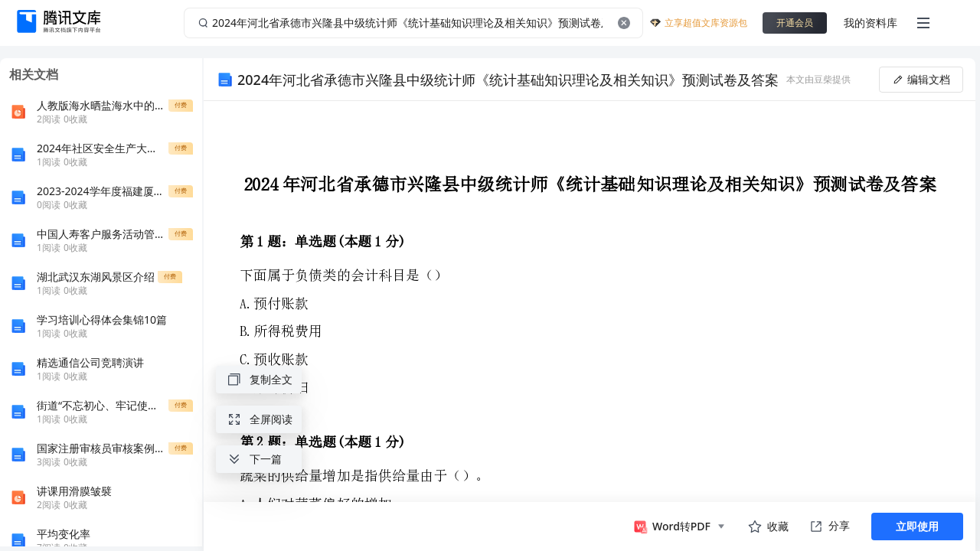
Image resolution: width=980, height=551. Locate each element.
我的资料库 (871, 23)
